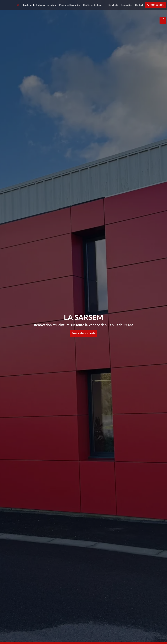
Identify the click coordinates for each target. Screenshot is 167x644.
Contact (139, 5)
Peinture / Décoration (70, 5)
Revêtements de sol (94, 5)
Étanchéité (113, 5)
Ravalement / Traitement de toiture (39, 5)
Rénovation (127, 5)
